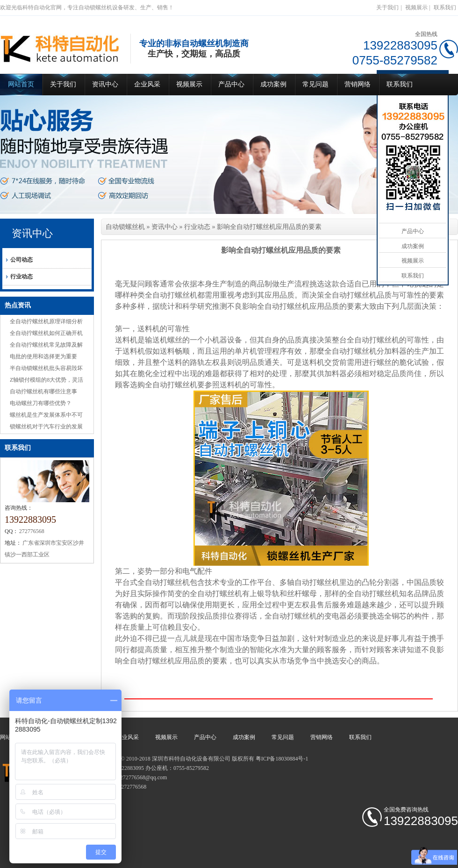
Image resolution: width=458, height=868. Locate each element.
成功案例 (273, 84)
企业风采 (147, 84)
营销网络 (358, 84)
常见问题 (315, 84)
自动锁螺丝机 (125, 227)
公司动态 (21, 260)
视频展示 (416, 7)
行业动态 (21, 277)
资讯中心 (105, 84)
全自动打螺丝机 (171, 295)
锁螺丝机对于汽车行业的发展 (46, 427)
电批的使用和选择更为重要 (43, 356)
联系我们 (445, 7)
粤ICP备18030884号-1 (282, 759)
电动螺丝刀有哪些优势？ (41, 403)
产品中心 (231, 84)
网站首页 (21, 84)
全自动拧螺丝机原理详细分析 (46, 321)
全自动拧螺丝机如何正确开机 (46, 333)
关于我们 (387, 7)
